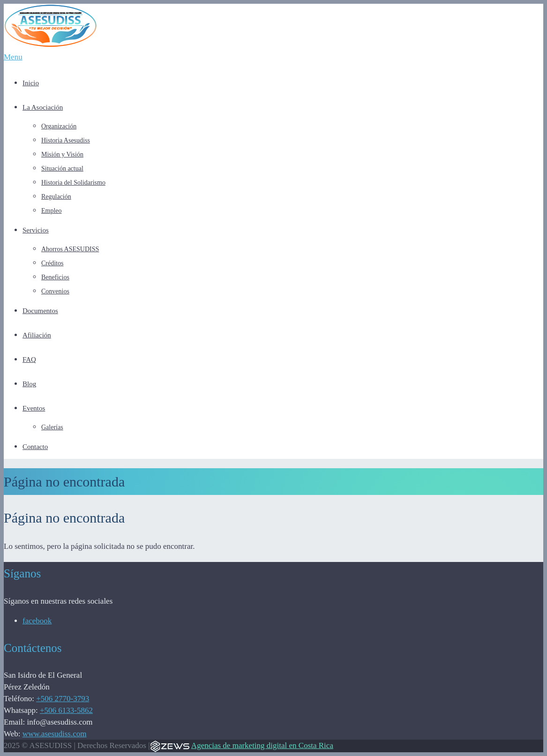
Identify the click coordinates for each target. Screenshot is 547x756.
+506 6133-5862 (66, 710)
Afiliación (37, 335)
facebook (37, 621)
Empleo (52, 211)
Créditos (52, 263)
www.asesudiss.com (55, 734)
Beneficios (55, 277)
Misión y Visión (62, 154)
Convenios (55, 291)
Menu (13, 57)
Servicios (36, 230)
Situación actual (62, 168)
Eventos (34, 408)
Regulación (56, 197)
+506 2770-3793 (63, 699)
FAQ (29, 359)
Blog (29, 384)
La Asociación (43, 107)
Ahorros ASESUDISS (70, 249)
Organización (59, 126)
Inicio (31, 83)
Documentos (40, 311)
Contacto (35, 447)
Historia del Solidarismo (73, 183)
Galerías (52, 427)
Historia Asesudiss (66, 140)
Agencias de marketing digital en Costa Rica (262, 745)
